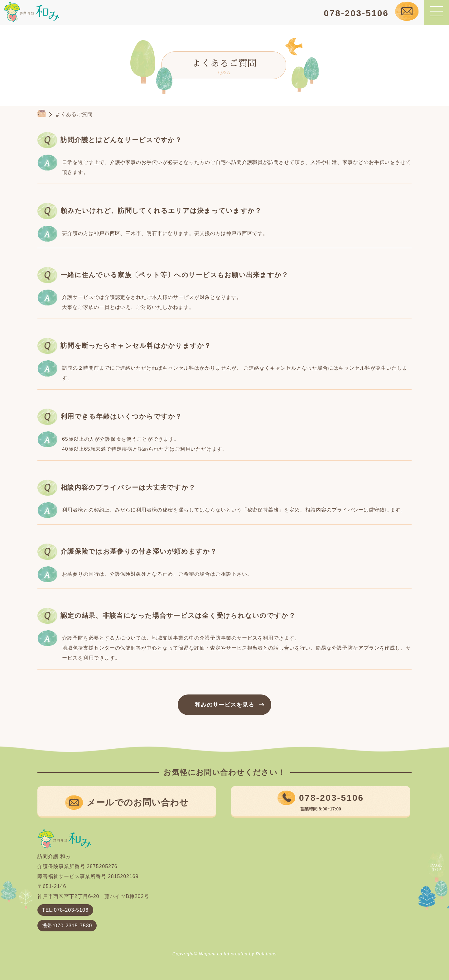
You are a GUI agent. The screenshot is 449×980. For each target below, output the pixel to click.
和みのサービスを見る (224, 705)
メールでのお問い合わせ (138, 802)
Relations (266, 954)
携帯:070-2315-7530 (67, 926)
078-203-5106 (356, 13)
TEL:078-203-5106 (65, 910)
